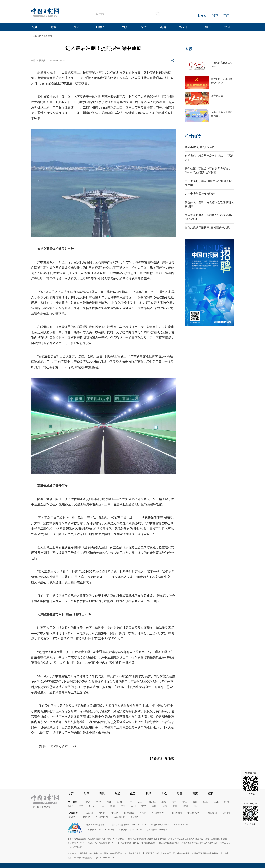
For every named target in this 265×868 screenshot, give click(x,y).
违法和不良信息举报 (95, 825)
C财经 (100, 27)
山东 (216, 802)
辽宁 (130, 802)
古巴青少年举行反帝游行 (200, 194)
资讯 (76, 27)
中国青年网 (158, 813)
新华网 (102, 813)
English (203, 16)
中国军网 (86, 817)
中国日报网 (36, 36)
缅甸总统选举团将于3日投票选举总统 (207, 228)
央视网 (143, 813)
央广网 (226, 813)
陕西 (175, 806)
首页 (34, 27)
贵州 (144, 806)
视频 (124, 27)
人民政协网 (120, 817)
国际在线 (129, 813)
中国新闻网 (102, 817)
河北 (109, 802)
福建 (195, 802)
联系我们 (48, 807)
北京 (88, 802)
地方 (208, 27)
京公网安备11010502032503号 (100, 830)
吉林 (140, 802)
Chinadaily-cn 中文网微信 (250, 814)
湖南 (81, 806)
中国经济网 (176, 813)
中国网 (115, 813)
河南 (227, 802)
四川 (133, 806)
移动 (215, 16)
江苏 (174, 802)
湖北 (70, 806)
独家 (195, 794)
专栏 (143, 27)
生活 (133, 794)
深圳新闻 (48, 36)
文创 (227, 27)
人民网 (89, 813)
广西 (102, 806)
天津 (99, 802)
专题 (189, 49)
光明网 (72, 817)
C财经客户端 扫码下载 (250, 783)
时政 (54, 27)
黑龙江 (152, 802)
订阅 (226, 16)
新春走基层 (217, 96)
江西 (206, 802)
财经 (117, 794)
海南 (112, 806)
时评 (86, 794)
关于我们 (37, 807)
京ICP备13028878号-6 (157, 830)
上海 (164, 802)
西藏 (165, 806)
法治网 (135, 817)
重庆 (123, 806)
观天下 (184, 27)
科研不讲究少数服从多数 (200, 147)
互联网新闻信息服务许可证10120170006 (128, 825)
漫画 (163, 27)
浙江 (185, 802)
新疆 (186, 806)
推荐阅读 (193, 136)
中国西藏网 (211, 813)
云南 (154, 806)
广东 (91, 806)
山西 (119, 802)
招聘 (211, 794)
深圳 (196, 806)
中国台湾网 (193, 813)
